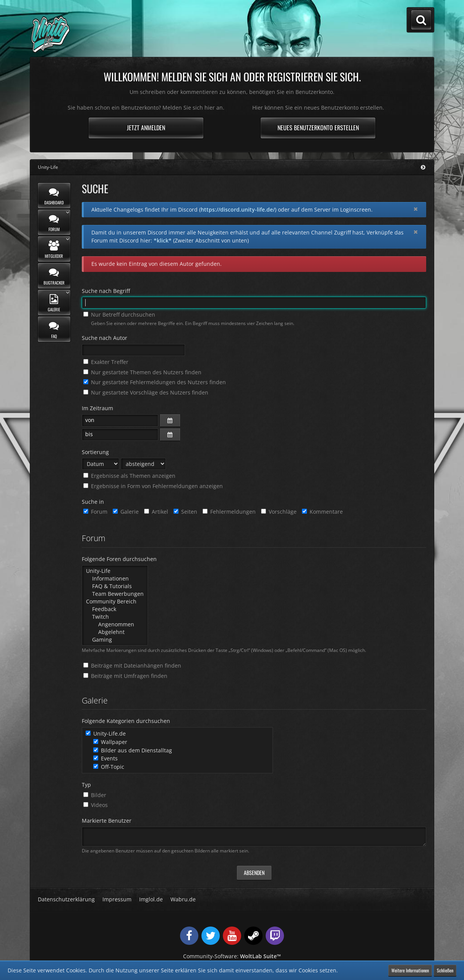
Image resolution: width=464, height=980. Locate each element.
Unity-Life (115, 571)
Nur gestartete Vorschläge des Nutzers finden (146, 392)
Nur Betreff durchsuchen (119, 315)
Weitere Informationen (410, 970)
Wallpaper (110, 742)
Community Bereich (115, 602)
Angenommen (115, 624)
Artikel (156, 512)
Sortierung (95, 452)
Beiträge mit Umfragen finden (125, 676)
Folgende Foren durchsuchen (119, 559)
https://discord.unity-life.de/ (238, 209)
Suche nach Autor (105, 338)
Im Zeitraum (97, 408)
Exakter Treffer (106, 362)
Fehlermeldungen (229, 512)
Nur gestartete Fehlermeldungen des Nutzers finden (155, 382)
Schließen (445, 970)
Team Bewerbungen (115, 594)
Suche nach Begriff (106, 291)
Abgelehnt (115, 632)
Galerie (126, 512)
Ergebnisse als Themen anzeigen (129, 476)
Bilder (95, 795)
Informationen (115, 579)
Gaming (115, 640)
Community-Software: (232, 956)
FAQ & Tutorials (115, 586)
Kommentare (322, 512)
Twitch (115, 617)
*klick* (163, 240)
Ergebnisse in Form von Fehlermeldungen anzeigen (153, 486)
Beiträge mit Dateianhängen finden (132, 665)
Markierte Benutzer (107, 821)
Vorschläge (279, 512)
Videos (96, 805)
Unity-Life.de (106, 733)
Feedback (115, 609)
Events (105, 758)
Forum (95, 512)
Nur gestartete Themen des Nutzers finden (142, 372)
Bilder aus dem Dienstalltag (133, 750)
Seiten (185, 512)
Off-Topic (109, 767)
